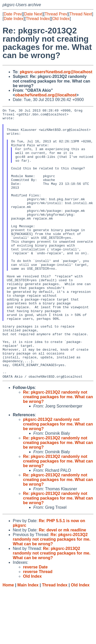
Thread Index (38, 19)
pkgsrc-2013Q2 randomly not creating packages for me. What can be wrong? (58, 478)
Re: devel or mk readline (62, 584)
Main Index (28, 639)
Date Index (13, 19)
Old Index (61, 19)
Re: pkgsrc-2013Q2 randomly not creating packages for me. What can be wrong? (58, 451)
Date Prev (13, 14)
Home (8, 639)
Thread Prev (56, 14)
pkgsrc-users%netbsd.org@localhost (56, 72)
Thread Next (81, 14)
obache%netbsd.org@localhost (46, 95)
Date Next (33, 14)
